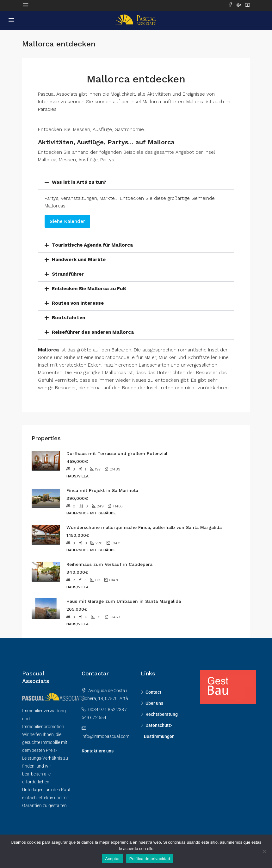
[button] (136, 182)
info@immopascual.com (105, 736)
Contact (153, 692)
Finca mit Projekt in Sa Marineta (102, 490)
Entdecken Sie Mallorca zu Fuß (89, 289)
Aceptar (112, 859)
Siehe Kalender (67, 221)
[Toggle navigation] (26, 5)
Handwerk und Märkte (79, 260)
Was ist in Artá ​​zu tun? (79, 182)
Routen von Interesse (78, 303)
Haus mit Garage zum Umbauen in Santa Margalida (124, 601)
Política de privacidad (150, 859)
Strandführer (68, 274)
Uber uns (154, 703)
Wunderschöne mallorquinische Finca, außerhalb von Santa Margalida (144, 527)
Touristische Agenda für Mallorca (92, 245)
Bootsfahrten (68, 318)
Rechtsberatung (162, 714)
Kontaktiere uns (98, 751)
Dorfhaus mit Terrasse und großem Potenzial (117, 453)
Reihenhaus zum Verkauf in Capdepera (109, 564)
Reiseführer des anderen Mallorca (93, 332)
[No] (264, 851)
